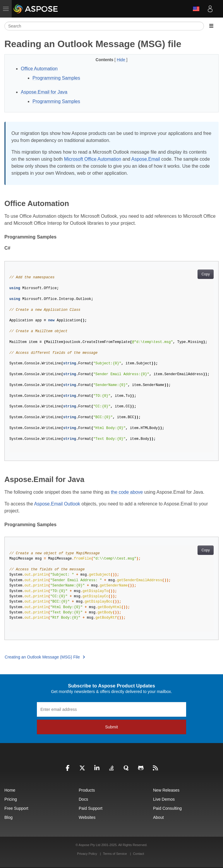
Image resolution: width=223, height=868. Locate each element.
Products (87, 790)
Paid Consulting (167, 808)
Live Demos (164, 799)
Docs (83, 799)
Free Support (16, 808)
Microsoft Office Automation (93, 159)
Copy (206, 274)
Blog (8, 817)
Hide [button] (122, 60)
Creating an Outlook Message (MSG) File (45, 657)
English (196, 9)
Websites (87, 817)
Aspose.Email (146, 159)
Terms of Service (115, 854)
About (158, 817)
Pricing (11, 799)
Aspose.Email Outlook (57, 504)
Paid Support (91, 808)
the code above (127, 492)
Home (10, 790)
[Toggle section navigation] (211, 26)
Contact (138, 854)
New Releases (166, 790)
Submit (111, 727)
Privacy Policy (88, 854)
